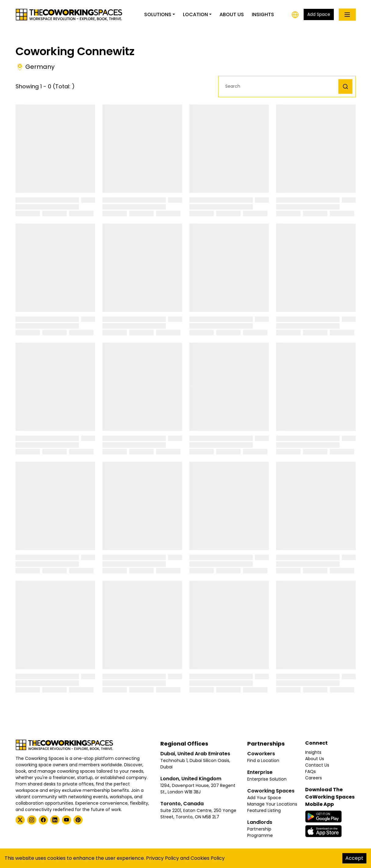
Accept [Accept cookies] (354, 858)
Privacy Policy (162, 858)
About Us (232, 14)
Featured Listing (264, 810)
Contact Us (317, 765)
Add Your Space (264, 798)
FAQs (310, 771)
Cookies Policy (208, 858)
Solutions (158, 14)
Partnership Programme (260, 832)
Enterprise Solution (267, 779)
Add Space (319, 14)
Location (195, 14)
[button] (280, 86)
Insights (263, 14)
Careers (314, 778)
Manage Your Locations (272, 804)
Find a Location (263, 760)
